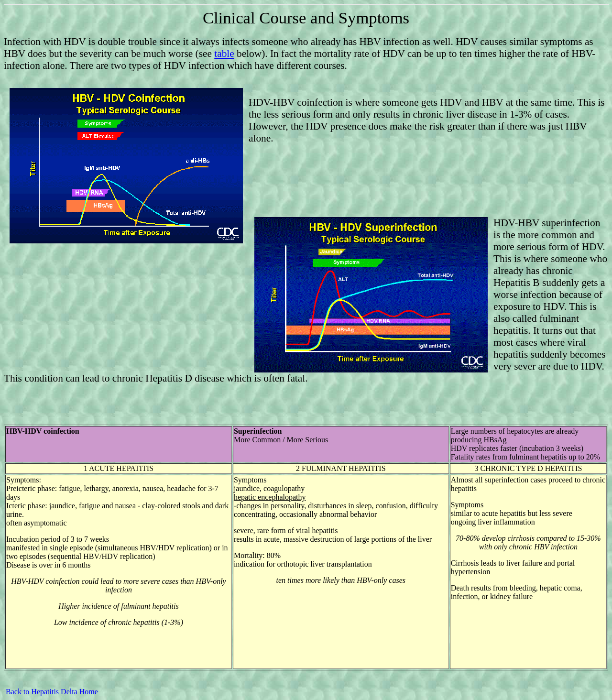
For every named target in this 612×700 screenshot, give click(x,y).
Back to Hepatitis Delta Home (52, 692)
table (224, 54)
